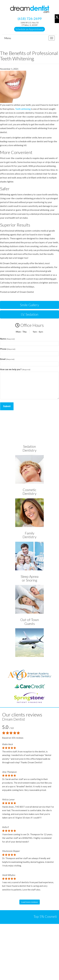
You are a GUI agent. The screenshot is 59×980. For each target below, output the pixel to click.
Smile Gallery (29, 305)
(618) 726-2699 (30, 19)
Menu (8, 38)
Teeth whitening (23, 109)
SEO (29, 977)
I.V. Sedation (30, 314)
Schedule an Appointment (29, 29)
